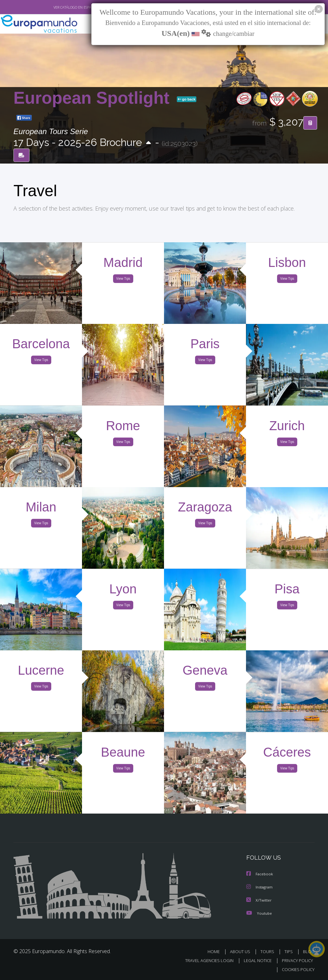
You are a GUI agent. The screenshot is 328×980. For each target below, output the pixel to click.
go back (187, 99)
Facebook (260, 874)
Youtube (259, 913)
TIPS (289, 951)
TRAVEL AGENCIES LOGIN (205, 960)
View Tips (123, 280)
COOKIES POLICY (297, 969)
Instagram (260, 887)
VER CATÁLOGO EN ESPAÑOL (61, 7)
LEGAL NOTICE (255, 960)
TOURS (269, 951)
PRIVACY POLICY (296, 960)
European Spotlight (94, 98)
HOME (216, 951)
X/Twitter (259, 900)
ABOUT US (242, 951)
